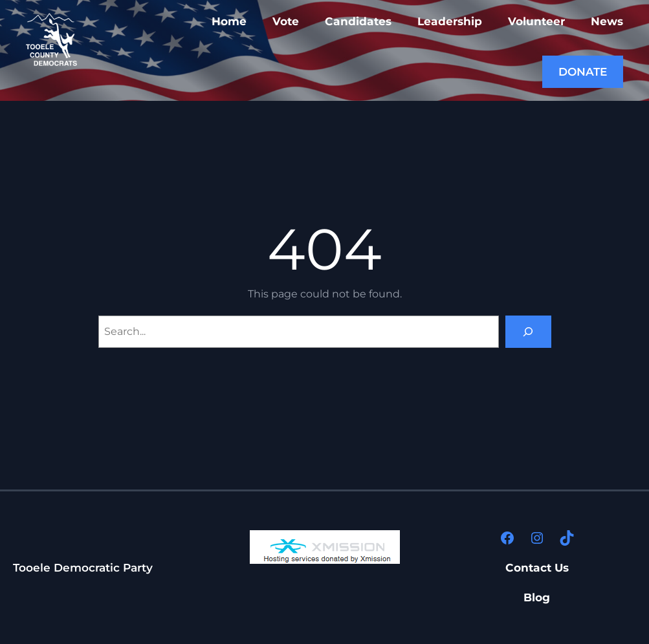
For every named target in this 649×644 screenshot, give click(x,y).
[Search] (528, 331)
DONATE (583, 71)
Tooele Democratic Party (83, 567)
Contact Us (537, 567)
